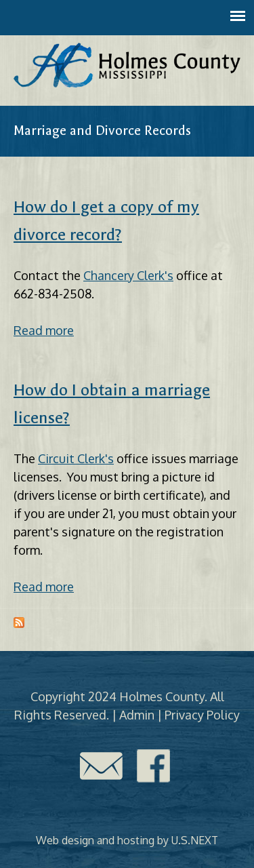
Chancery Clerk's (128, 275)
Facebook (154, 766)
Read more (44, 330)
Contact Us (101, 766)
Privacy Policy (202, 715)
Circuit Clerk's (76, 458)
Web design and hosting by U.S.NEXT (127, 840)
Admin (137, 715)
